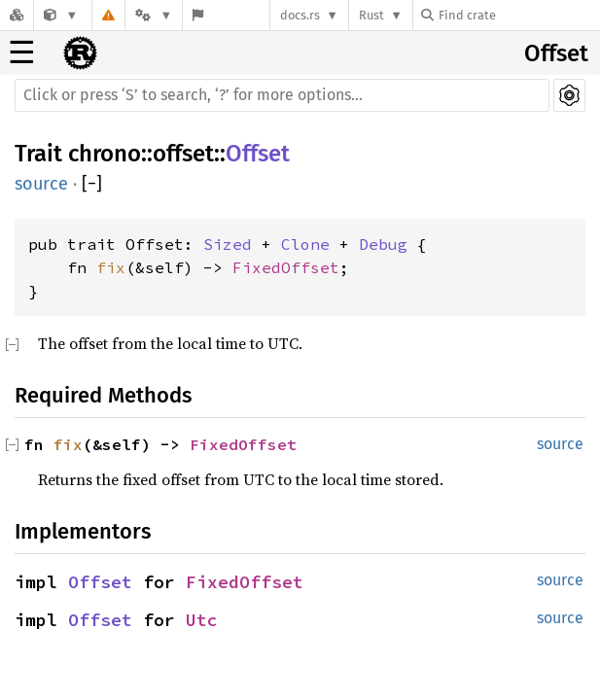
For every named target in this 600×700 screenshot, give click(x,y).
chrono (105, 154)
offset (183, 154)
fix (111, 267)
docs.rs (300, 15)
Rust (371, 15)
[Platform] (154, 15)
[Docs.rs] (17, 15)
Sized (228, 244)
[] (92, 184)
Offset (556, 53)
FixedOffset (286, 267)
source (41, 184)
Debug (383, 244)
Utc (202, 620)
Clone (305, 244)
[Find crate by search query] (518, 15)
